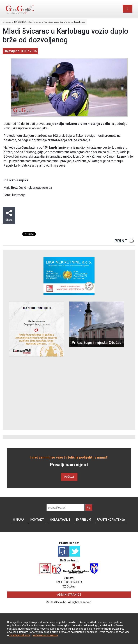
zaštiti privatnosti (19, 635)
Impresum (84, 520)
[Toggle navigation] (128, 9)
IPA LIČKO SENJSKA (69, 582)
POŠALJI (69, 477)
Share (9, 216)
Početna (6, 22)
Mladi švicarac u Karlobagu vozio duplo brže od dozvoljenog (57, 22)
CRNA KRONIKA (19, 22)
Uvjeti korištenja (111, 520)
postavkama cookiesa (45, 635)
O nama (19, 520)
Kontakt (37, 520)
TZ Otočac (69, 587)
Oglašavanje (60, 520)
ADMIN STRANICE (69, 595)
